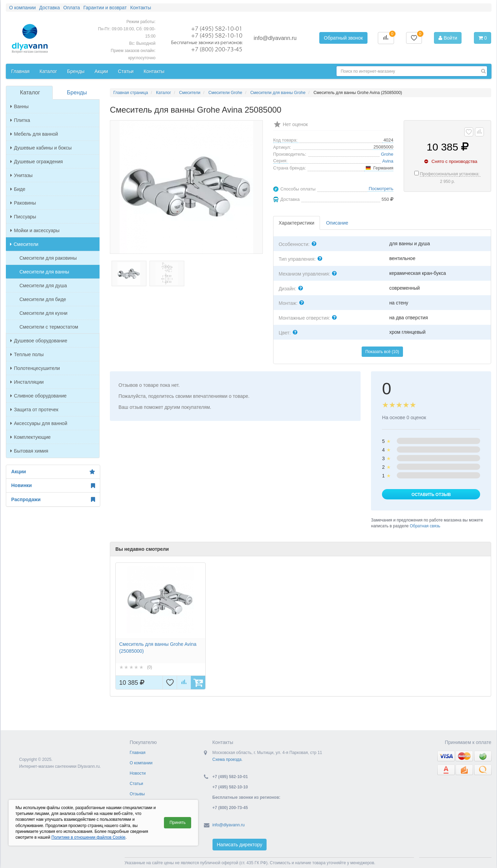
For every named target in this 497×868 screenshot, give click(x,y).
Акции (53, 472)
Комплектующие (31, 437)
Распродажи (53, 499)
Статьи (137, 784)
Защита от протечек (34, 410)
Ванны (20, 106)
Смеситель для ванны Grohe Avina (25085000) (158, 648)
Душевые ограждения (37, 162)
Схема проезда (227, 759)
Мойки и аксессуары (35, 230)
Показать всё (382, 352)
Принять (178, 823)
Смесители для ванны (44, 272)
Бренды (77, 92)
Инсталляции (27, 382)
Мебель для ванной (34, 134)
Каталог (30, 92)
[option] (161, 626)
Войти (448, 38)
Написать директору (240, 845)
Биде (18, 189)
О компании (141, 763)
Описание (337, 223)
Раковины (23, 203)
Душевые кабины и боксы (41, 148)
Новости (138, 773)
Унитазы (22, 175)
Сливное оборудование (39, 396)
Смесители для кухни (44, 313)
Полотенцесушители (35, 368)
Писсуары (23, 217)
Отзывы (137, 794)
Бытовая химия (29, 451)
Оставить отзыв (431, 495)
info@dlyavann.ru (275, 38)
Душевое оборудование (39, 341)
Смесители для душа (43, 286)
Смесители (24, 244)
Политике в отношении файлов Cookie (88, 837)
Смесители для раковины (48, 258)
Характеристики (297, 223)
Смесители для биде (43, 299)
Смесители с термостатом (49, 327)
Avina (388, 161)
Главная (138, 753)
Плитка (20, 120)
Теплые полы (27, 354)
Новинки (53, 486)
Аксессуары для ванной (39, 423)
